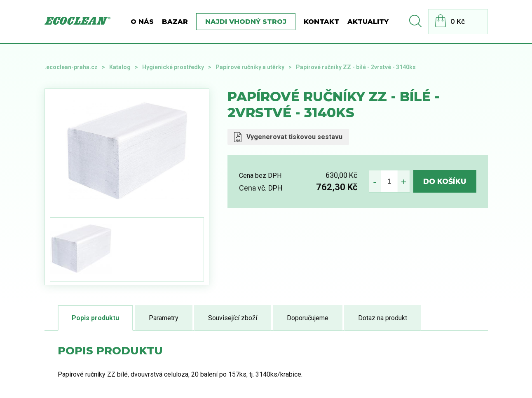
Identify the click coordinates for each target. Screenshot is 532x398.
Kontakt (321, 22)
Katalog (120, 67)
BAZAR (175, 22)
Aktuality (368, 22)
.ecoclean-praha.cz (71, 67)
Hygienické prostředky (173, 67)
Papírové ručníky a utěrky (250, 67)
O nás (142, 22)
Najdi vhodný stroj (246, 22)
